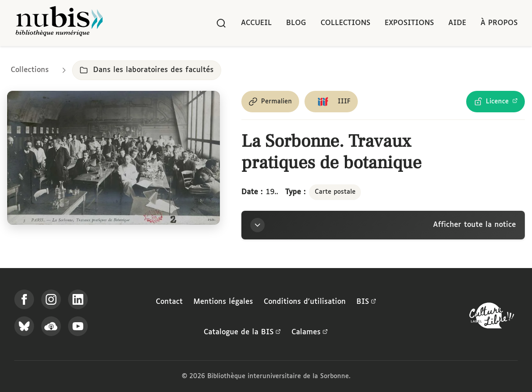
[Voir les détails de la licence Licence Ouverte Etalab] (496, 102)
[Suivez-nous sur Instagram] (51, 299)
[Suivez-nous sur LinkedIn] (78, 299)
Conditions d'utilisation (305, 302)
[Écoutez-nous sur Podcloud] (51, 326)
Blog (296, 23)
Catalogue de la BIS (242, 332)
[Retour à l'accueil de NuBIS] (59, 23)
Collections (345, 23)
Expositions (409, 23)
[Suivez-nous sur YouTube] (78, 326)
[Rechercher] (221, 23)
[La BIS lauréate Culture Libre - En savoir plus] (492, 317)
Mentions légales (223, 302)
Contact (169, 302)
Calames (310, 332)
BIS (366, 302)
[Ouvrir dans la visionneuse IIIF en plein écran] (114, 158)
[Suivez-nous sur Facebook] (24, 299)
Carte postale (335, 192)
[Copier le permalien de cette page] (270, 102)
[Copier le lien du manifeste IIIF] (331, 102)
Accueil (256, 23)
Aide (457, 23)
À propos (499, 23)
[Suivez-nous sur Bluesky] (24, 326)
